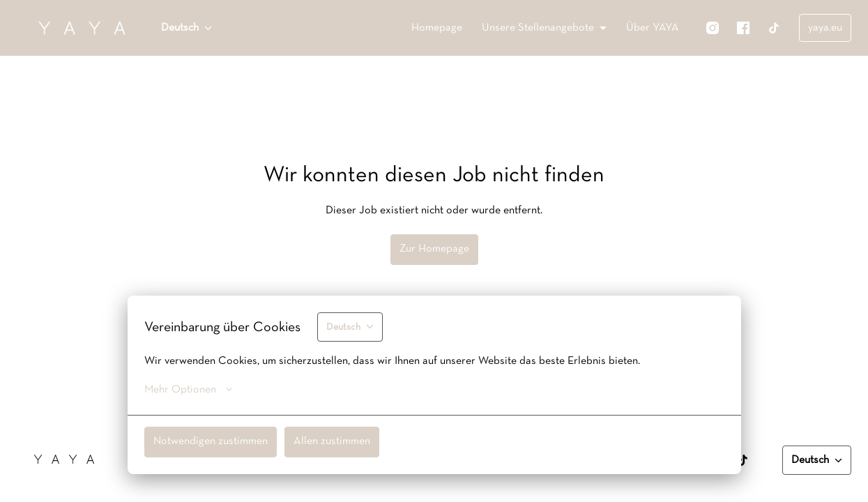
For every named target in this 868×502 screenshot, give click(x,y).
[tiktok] (774, 28)
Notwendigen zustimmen (211, 441)
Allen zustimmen (332, 441)
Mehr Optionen (188, 390)
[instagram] (713, 28)
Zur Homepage (434, 249)
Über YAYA (653, 28)
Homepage (437, 28)
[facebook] (743, 28)
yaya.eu (825, 28)
